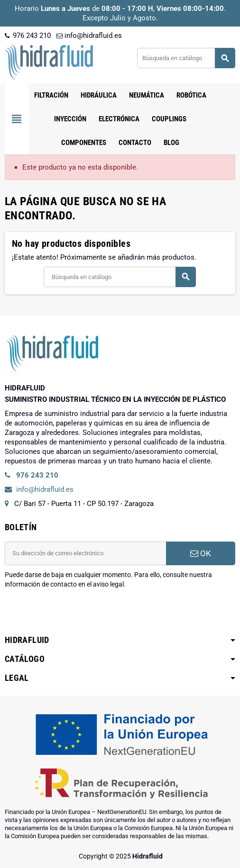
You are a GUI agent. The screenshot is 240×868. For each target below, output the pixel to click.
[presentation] (77, 613)
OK (201, 553)
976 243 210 (28, 36)
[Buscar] (186, 58)
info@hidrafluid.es (89, 36)
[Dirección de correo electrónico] (85, 553)
